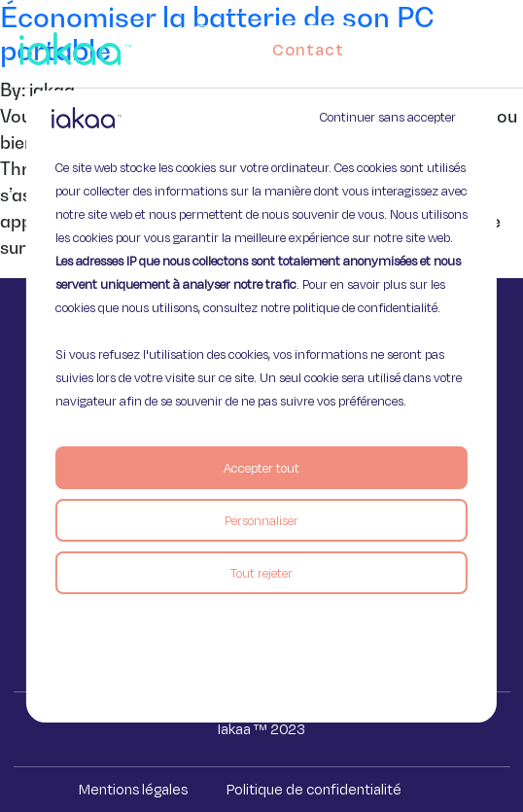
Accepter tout (261, 468)
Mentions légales (133, 789)
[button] (506, 45)
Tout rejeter (261, 573)
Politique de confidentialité (314, 789)
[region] (261, 406)
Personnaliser (261, 520)
